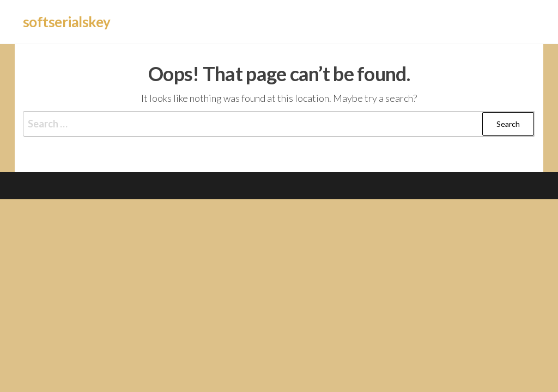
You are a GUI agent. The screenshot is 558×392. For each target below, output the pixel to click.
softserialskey (67, 22)
